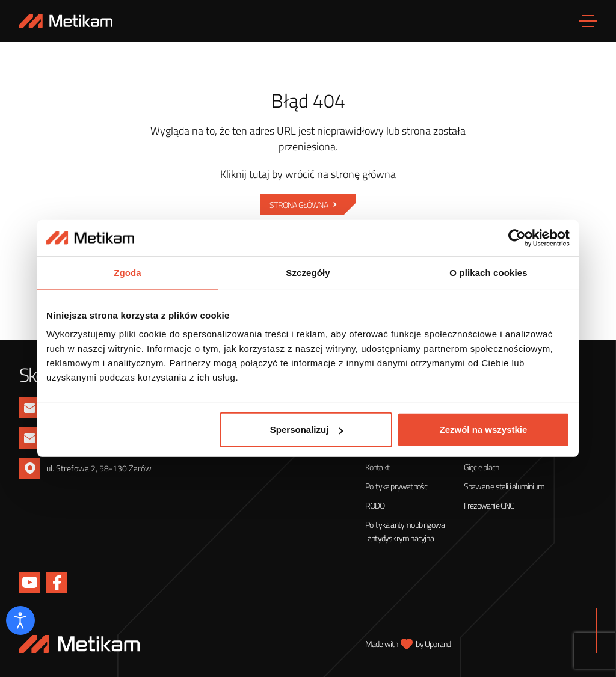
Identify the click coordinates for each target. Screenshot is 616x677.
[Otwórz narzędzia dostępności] (20, 620)
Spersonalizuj (307, 430)
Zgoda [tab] (128, 273)
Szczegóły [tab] (308, 273)
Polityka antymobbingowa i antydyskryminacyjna (405, 531)
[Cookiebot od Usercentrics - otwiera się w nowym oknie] (517, 238)
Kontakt (377, 467)
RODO (375, 505)
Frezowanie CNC (489, 505)
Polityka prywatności (397, 486)
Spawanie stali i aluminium (504, 486)
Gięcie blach (481, 467)
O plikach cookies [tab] (488, 273)
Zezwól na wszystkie (484, 430)
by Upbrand (433, 644)
